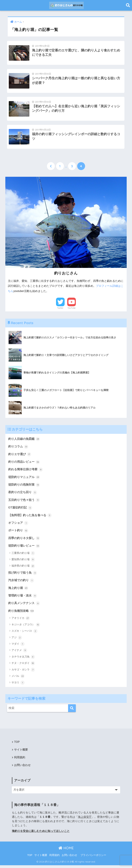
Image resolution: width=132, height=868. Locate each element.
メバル (18, 679)
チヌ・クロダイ (23, 666)
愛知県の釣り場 (23, 562)
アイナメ (19, 653)
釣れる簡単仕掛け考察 (26, 471)
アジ (17, 640)
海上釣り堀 (18, 590)
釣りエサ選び (20, 456)
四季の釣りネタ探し (24, 540)
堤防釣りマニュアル (24, 479)
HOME (66, 851)
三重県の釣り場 (23, 555)
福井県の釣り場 (23, 568)
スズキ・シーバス (24, 634)
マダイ (18, 647)
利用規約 (20, 760)
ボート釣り (18, 533)
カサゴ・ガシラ (23, 672)
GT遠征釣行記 (20, 510)
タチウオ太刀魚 (23, 659)
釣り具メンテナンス (24, 606)
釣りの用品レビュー (24, 464)
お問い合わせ (22, 768)
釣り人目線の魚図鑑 (24, 441)
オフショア (18, 525)
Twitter (60, 309)
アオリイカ (21, 621)
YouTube (71, 309)
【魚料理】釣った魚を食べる (30, 517)
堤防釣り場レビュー (24, 548)
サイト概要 (21, 752)
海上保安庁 (85, 820)
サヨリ (18, 685)
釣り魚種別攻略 (21, 614)
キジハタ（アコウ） (26, 627)
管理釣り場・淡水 (23, 598)
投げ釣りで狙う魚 (23, 575)
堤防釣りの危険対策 (24, 487)
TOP (17, 745)
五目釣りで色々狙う (24, 502)
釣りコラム (18, 448)
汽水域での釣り (21, 583)
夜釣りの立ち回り (23, 494)
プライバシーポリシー (93, 858)
